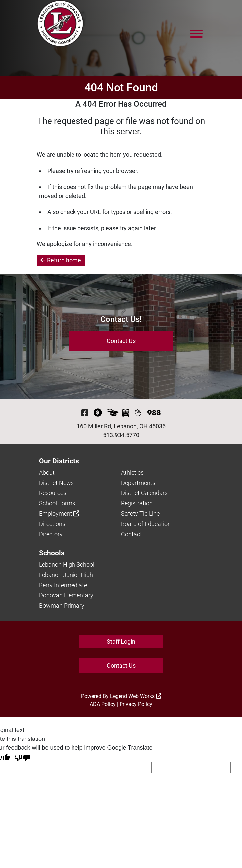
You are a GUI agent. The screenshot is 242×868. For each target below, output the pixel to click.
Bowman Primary (62, 606)
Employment (59, 513)
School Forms (57, 503)
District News (56, 483)
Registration (137, 503)
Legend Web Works (136, 696)
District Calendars (144, 493)
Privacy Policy (136, 704)
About (47, 472)
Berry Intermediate (63, 585)
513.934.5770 (121, 435)
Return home (61, 260)
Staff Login (121, 642)
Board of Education (146, 524)
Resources (53, 493)
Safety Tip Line (140, 513)
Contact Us (121, 341)
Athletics (132, 472)
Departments (138, 483)
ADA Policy (103, 704)
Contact (132, 534)
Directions (52, 524)
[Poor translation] (22, 757)
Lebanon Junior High (66, 575)
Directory (51, 534)
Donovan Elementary (66, 595)
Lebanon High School (67, 564)
